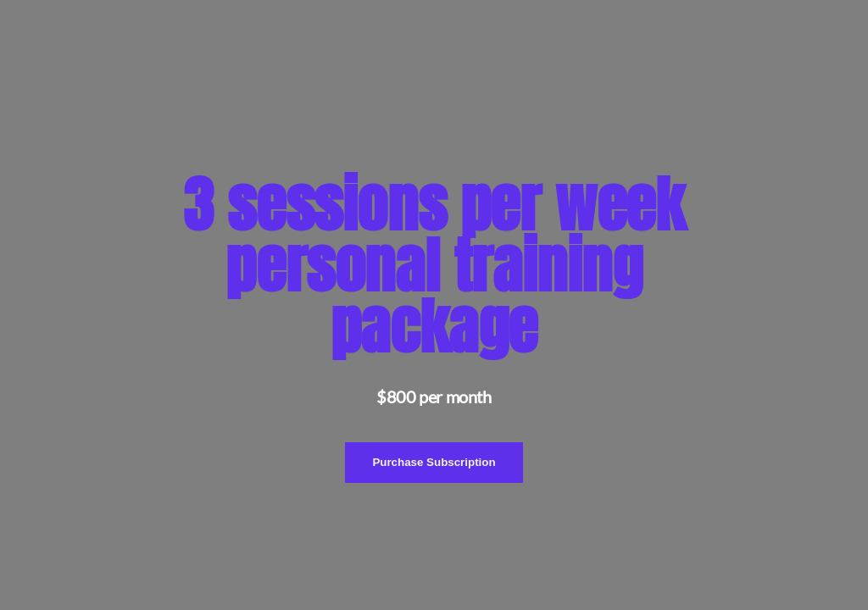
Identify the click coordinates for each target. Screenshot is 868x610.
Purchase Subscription (434, 462)
